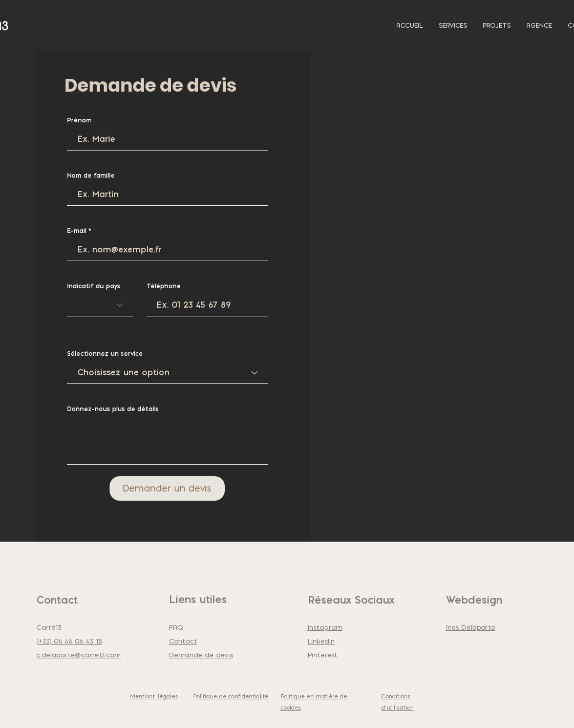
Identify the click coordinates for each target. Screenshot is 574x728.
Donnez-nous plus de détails (113, 409)
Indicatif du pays (94, 286)
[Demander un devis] (167, 488)
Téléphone (164, 286)
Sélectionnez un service (105, 354)
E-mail (77, 231)
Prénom (79, 120)
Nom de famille (91, 176)
